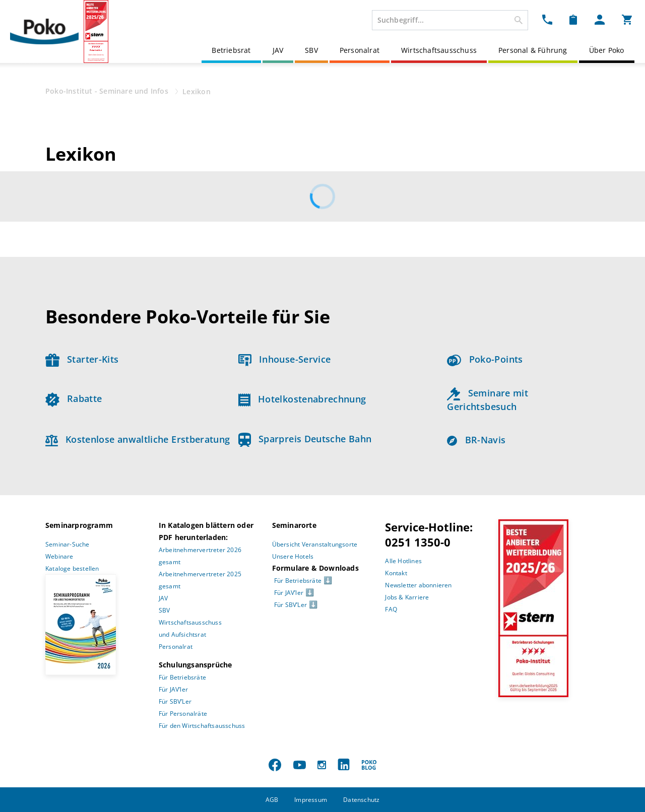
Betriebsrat (231, 50)
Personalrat (360, 50)
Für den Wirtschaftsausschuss (202, 726)
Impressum (311, 800)
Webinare (59, 556)
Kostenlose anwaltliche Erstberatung (138, 439)
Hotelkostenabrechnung (302, 399)
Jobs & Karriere (407, 597)
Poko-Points (485, 359)
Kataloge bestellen (72, 568)
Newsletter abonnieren (418, 585)
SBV (311, 50)
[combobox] (450, 20)
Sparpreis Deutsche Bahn (305, 439)
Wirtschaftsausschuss (439, 50)
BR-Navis (476, 440)
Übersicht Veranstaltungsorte (315, 544)
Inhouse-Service (285, 359)
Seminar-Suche (68, 544)
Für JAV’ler (173, 689)
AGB (272, 800)
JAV (278, 50)
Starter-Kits (82, 359)
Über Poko (607, 50)
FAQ (391, 609)
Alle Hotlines (403, 561)
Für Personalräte (183, 714)
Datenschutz (361, 800)
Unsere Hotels (293, 556)
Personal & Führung (533, 50)
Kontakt (396, 573)
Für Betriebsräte (182, 677)
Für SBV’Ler (175, 701)
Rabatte (74, 398)
